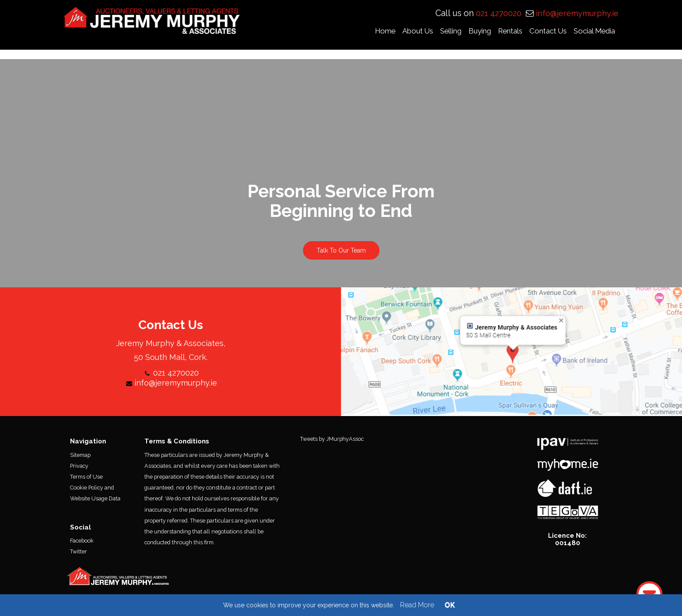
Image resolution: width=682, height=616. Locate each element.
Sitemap (80, 458)
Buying (484, 32)
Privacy (79, 469)
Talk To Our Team (341, 254)
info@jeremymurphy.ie (577, 15)
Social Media (599, 32)
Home (389, 32)
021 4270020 (500, 15)
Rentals (515, 32)
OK (450, 605)
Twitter (79, 555)
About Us (422, 32)
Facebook (82, 544)
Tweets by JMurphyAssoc (332, 442)
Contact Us (552, 32)
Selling (455, 32)
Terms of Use (86, 480)
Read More (417, 605)
